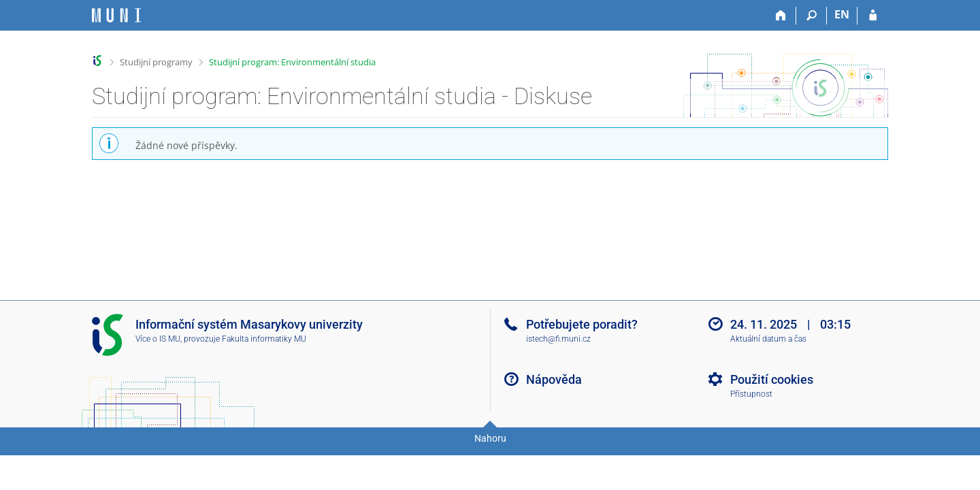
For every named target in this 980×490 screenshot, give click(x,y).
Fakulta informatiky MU (264, 339)
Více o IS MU (158, 339)
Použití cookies (772, 379)
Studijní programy (156, 62)
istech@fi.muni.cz (558, 339)
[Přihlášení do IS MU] (873, 16)
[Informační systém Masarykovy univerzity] (116, 15)
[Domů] (781, 16)
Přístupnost (751, 394)
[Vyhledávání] (812, 16)
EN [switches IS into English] (842, 14)
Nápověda (554, 379)
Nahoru (490, 438)
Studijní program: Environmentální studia (292, 62)
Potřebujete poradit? (582, 324)
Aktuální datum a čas (768, 339)
